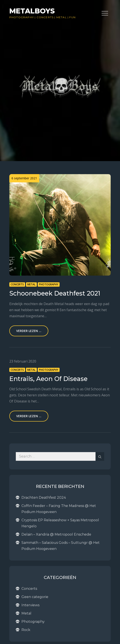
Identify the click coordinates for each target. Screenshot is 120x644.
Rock (26, 630)
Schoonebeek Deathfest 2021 (55, 293)
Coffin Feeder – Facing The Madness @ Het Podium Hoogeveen (59, 509)
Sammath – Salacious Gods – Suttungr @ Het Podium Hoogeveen (61, 546)
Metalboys (32, 11)
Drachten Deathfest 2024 (44, 498)
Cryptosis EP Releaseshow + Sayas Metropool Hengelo (60, 523)
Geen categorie (35, 597)
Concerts (45, 17)
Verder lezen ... (29, 331)
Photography (22, 17)
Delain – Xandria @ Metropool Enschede (56, 534)
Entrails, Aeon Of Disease (48, 379)
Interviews (30, 605)
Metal (62, 17)
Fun (72, 17)
